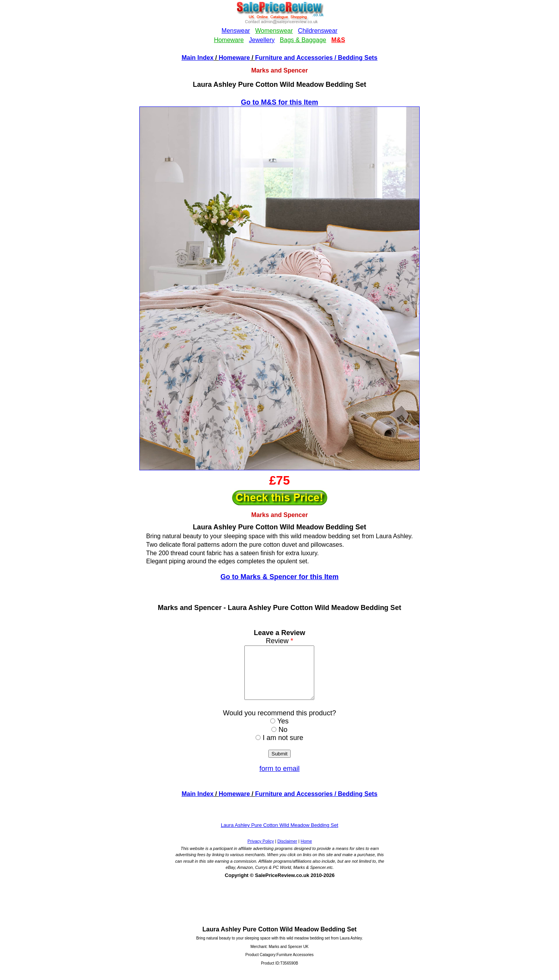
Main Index (197, 58)
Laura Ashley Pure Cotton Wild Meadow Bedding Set (279, 836)
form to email (279, 779)
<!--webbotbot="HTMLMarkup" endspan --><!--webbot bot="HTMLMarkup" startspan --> (279, 26)
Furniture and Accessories (294, 58)
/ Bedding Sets (355, 58)
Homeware (234, 58)
